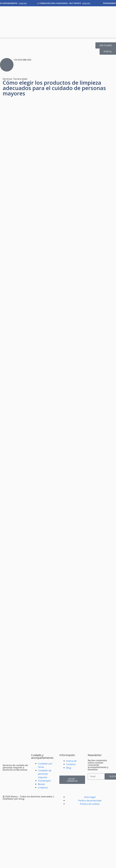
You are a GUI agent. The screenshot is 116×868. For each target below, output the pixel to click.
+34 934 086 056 (22, 60)
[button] (58, 38)
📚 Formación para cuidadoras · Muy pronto (65, 3)
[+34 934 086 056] (7, 65)
